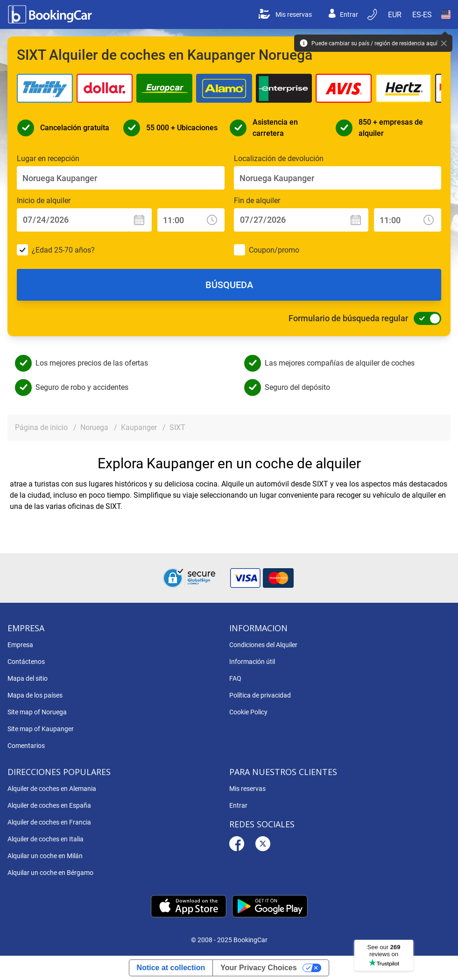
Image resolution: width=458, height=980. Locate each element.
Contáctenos (26, 662)
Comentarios (26, 746)
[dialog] (440, 962)
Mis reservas (285, 14)
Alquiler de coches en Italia (46, 839)
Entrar (343, 14)
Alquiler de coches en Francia (49, 822)
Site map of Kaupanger (41, 729)
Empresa (20, 645)
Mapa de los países (35, 695)
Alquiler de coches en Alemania (52, 789)
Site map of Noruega (37, 712)
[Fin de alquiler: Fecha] (301, 220)
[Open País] (446, 14)
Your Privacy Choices (258, 968)
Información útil (252, 662)
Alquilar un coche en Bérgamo (50, 873)
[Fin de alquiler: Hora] (408, 220)
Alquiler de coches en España (49, 805)
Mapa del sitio (28, 678)
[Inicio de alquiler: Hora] (191, 220)
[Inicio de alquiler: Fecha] (84, 220)
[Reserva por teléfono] (373, 14)
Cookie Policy (248, 712)
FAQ (235, 678)
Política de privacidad (260, 695)
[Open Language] (422, 14)
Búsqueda (229, 285)
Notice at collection (171, 968)
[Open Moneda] (395, 14)
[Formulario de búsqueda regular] (425, 318)
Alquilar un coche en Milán (45, 856)
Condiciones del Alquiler (263, 645)
